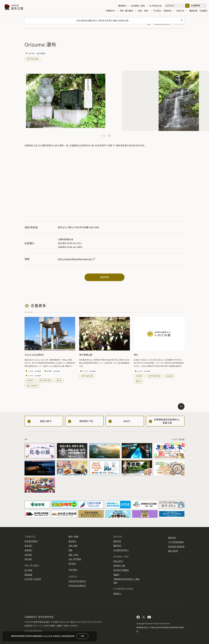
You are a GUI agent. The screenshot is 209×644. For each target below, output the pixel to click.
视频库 (116, 575)
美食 (70, 550)
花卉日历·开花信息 (33, 579)
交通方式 (169, 11)
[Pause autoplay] (109, 136)
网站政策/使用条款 (176, 546)
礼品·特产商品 (75, 559)
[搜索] (187, 6)
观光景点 (30, 380)
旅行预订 (72, 564)
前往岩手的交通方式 (77, 581)
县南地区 (28, 550)
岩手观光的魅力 (31, 541)
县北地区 (28, 559)
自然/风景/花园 (33, 59)
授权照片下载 (119, 566)
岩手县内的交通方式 (77, 586)
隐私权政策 (173, 551)
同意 (82, 636)
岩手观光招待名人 (121, 550)
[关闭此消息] (182, 20)
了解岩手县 (111, 11)
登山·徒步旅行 (32, 386)
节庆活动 (157, 11)
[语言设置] (199, 6)
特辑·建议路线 (128, 11)
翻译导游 (117, 546)
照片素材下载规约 (121, 570)
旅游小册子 (118, 561)
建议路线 (28, 575)
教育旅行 (122, 6)
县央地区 (28, 546)
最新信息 (193, 11)
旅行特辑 (28, 570)
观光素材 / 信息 (138, 6)
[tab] (101, 136)
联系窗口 (204, 11)
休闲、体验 (73, 546)
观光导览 (182, 11)
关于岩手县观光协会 (33, 631)
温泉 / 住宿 (73, 555)
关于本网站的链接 (176, 542)
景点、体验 (144, 11)
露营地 (59, 380)
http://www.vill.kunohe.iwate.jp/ (77, 259)
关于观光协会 (155, 6)
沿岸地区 (28, 555)
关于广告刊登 (179, 439)
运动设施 (169, 376)
